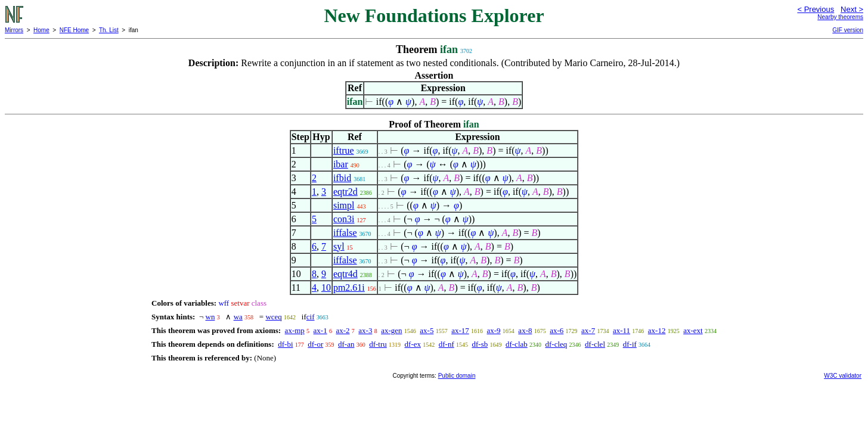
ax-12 (657, 330)
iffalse (345, 233)
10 (326, 287)
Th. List (109, 30)
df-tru (378, 344)
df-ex (413, 344)
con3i (344, 219)
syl (339, 246)
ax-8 (525, 330)
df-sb (480, 344)
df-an (346, 344)
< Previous (816, 9)
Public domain (457, 376)
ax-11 (621, 330)
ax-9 (494, 330)
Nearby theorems (840, 17)
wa (238, 317)
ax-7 (588, 330)
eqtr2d (345, 192)
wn (210, 317)
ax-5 (427, 330)
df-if (630, 344)
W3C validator (843, 376)
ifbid (342, 178)
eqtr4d (345, 274)
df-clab (517, 344)
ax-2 (342, 330)
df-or (315, 344)
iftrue (344, 150)
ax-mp (295, 330)
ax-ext (693, 330)
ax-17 (460, 330)
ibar (341, 164)
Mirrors (14, 30)
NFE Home (74, 30)
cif (311, 317)
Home (41, 30)
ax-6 (557, 330)
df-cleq (557, 344)
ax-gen (391, 330)
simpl (344, 205)
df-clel (595, 344)
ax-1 (320, 330)
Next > (852, 9)
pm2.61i (349, 287)
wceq (273, 317)
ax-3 (365, 330)
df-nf (447, 344)
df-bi (285, 344)
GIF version (848, 30)
